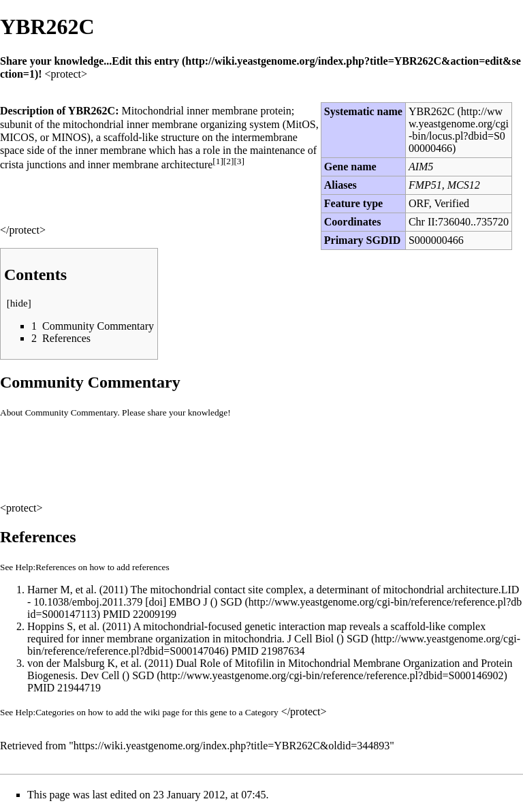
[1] (218, 161)
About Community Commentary (59, 412)
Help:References (46, 567)
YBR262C (432, 111)
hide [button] (19, 303)
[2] (229, 161)
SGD (143, 675)
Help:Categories (45, 712)
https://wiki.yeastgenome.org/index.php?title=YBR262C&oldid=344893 (232, 746)
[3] (239, 161)
